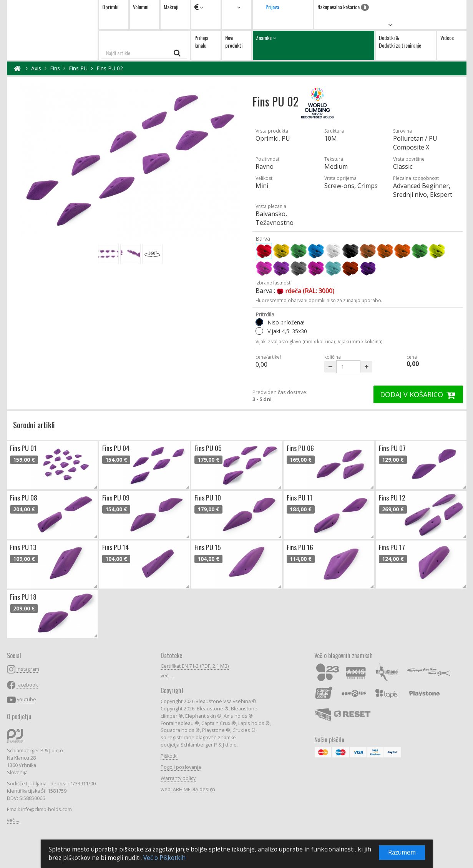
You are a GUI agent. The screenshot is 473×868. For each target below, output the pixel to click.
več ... (13, 820)
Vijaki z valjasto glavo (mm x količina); (296, 342)
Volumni (141, 7)
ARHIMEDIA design (194, 789)
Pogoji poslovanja (181, 767)
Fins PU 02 (110, 68)
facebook (27, 685)
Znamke (314, 45)
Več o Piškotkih (164, 858)
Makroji (171, 7)
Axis (36, 68)
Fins (55, 68)
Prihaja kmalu (201, 41)
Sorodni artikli (34, 425)
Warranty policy (178, 778)
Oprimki (110, 7)
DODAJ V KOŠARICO (418, 394)
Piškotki (169, 756)
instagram (28, 669)
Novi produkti (234, 41)
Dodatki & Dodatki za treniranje (400, 41)
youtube (27, 699)
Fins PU (78, 68)
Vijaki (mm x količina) (360, 342)
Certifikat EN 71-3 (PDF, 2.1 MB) (195, 666)
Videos (447, 37)
